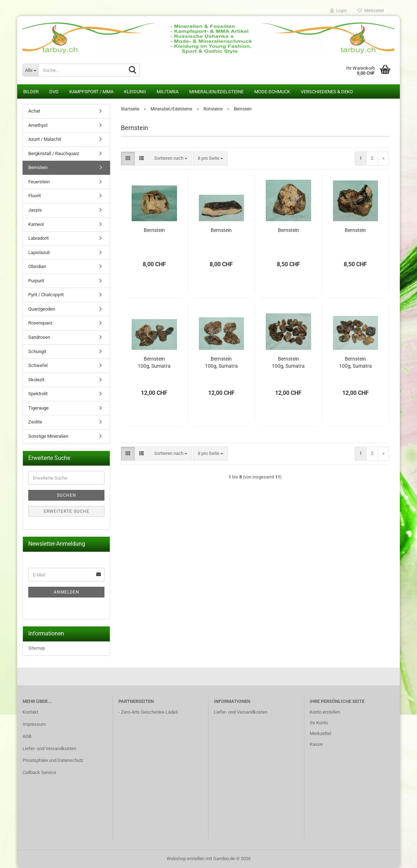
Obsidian (37, 266)
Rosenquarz (40, 323)
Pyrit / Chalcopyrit (46, 295)
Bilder (31, 92)
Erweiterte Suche (67, 511)
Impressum (34, 724)
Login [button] (338, 11)
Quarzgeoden (42, 309)
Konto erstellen (325, 712)
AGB (27, 736)
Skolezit (36, 380)
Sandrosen (39, 337)
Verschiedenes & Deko (327, 92)
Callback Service (39, 772)
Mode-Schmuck (272, 92)
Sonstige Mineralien (48, 436)
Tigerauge (38, 408)
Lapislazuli (39, 252)
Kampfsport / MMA (91, 92)
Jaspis (35, 210)
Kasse (316, 744)
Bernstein (154, 230)
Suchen (67, 495)
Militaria (168, 92)
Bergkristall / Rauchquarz (54, 153)
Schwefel (38, 365)
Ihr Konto (319, 723)
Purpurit (36, 281)
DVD (54, 92)
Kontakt (30, 712)
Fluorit (35, 196)
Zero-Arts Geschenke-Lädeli (149, 712)
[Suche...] (30, 70)
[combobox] (171, 158)
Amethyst (38, 125)
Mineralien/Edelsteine (216, 92)
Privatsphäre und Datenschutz (53, 760)
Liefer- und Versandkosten (49, 748)
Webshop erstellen (186, 859)
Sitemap (37, 648)
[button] (128, 158)
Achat (34, 111)
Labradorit (38, 238)
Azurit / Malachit (45, 139)
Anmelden (67, 592)
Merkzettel (371, 11)
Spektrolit (38, 394)
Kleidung (135, 92)
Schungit (37, 351)
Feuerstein (39, 182)
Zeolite (35, 422)
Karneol (36, 224)
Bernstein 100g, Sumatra (154, 362)
